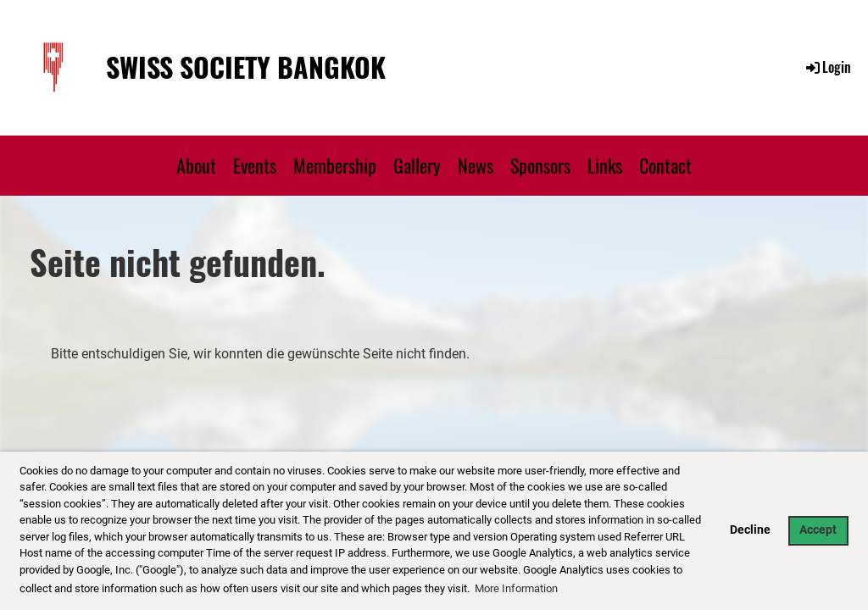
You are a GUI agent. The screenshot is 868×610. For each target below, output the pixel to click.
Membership (335, 165)
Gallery (417, 165)
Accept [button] (818, 530)
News (476, 165)
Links (605, 165)
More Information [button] (516, 588)
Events (255, 165)
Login (827, 67)
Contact (665, 165)
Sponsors (540, 165)
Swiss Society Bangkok (246, 67)
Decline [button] (750, 530)
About (196, 165)
